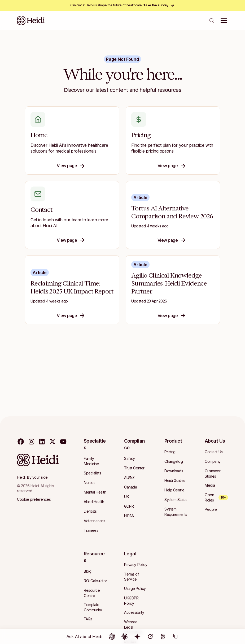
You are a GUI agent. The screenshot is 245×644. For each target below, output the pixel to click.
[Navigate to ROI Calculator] (95, 581)
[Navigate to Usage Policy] (135, 589)
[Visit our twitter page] (52, 441)
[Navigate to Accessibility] (134, 612)
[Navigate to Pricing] (170, 452)
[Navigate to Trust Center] (134, 468)
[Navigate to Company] (213, 461)
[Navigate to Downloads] (174, 471)
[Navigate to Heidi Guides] (175, 481)
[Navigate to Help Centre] (174, 490)
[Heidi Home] (31, 20)
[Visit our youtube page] (63, 441)
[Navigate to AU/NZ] (129, 478)
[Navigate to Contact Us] (214, 452)
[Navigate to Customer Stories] (216, 474)
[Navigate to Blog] (87, 571)
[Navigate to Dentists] (90, 511)
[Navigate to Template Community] (95, 607)
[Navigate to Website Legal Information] (136, 627)
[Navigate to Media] (210, 485)
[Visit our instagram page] (31, 441)
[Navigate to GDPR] (129, 506)
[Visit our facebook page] (21, 441)
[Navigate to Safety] (129, 459)
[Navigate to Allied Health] (94, 502)
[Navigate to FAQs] (88, 619)
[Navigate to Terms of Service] (136, 577)
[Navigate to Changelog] (174, 461)
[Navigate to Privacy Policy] (136, 565)
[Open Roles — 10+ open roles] (216, 497)
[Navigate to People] (211, 509)
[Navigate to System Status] (176, 500)
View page (71, 166)
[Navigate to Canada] (130, 487)
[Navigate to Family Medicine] (95, 461)
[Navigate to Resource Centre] (95, 593)
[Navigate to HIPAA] (129, 516)
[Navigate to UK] (126, 497)
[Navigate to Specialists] (92, 473)
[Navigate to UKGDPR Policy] (136, 601)
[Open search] (212, 20)
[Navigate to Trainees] (91, 530)
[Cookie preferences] (34, 499)
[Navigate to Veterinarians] (95, 521)
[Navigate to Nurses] (89, 483)
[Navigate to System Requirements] (176, 512)
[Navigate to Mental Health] (95, 492)
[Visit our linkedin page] (42, 441)
